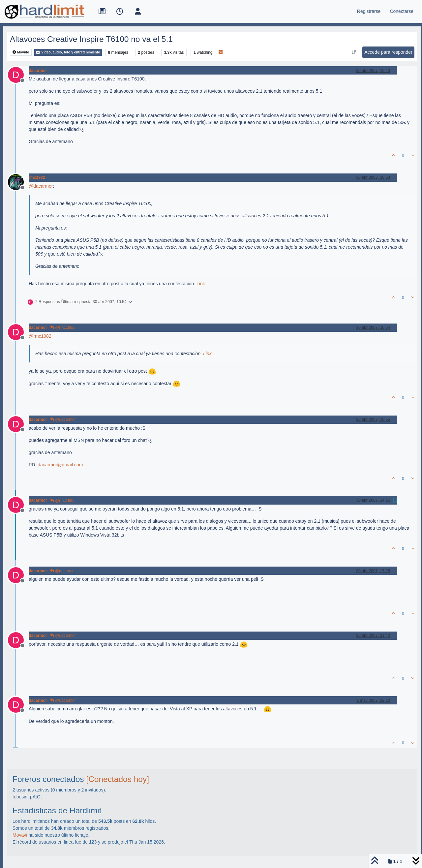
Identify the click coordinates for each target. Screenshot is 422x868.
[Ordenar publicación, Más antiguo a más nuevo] (354, 52)
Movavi (20, 835)
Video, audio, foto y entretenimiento (68, 52)
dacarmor (38, 71)
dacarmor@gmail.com (60, 465)
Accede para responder (388, 52)
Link (201, 284)
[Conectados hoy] (118, 779)
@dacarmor (63, 419)
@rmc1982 (62, 327)
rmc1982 (37, 177)
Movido (21, 52)
